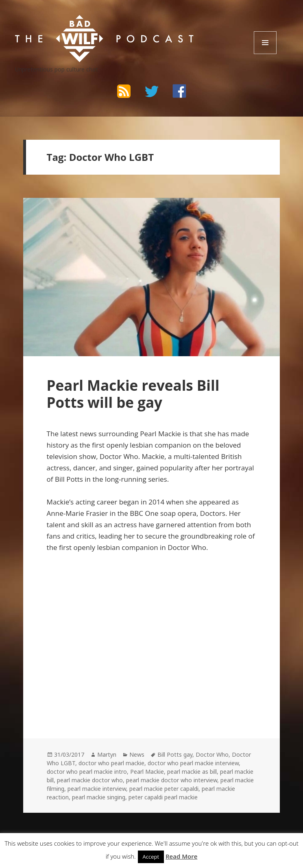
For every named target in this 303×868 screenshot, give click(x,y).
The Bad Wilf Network (80, 23)
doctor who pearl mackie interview (193, 763)
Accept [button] (151, 857)
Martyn (107, 754)
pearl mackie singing (99, 797)
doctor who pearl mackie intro (87, 772)
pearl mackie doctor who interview (172, 780)
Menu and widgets (265, 54)
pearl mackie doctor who (90, 780)
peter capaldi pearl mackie (163, 797)
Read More (181, 856)
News (137, 754)
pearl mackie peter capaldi (164, 789)
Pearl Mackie (147, 772)
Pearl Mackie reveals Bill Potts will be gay (133, 394)
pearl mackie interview (97, 789)
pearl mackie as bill (192, 772)
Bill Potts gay (175, 754)
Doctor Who (212, 754)
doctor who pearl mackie (111, 763)
